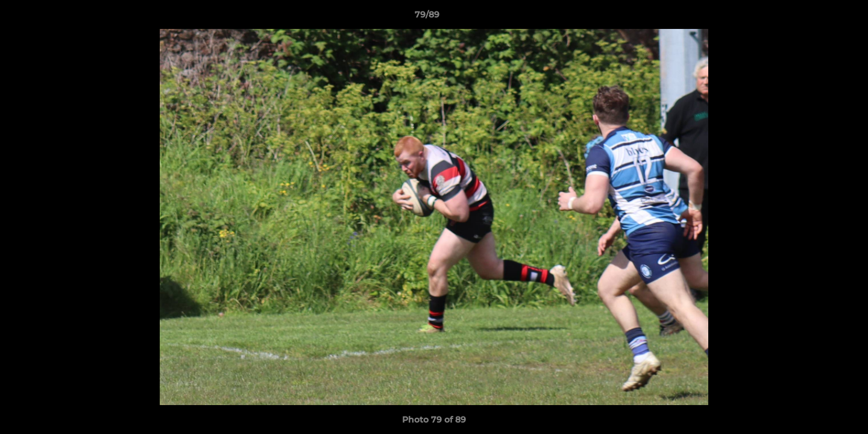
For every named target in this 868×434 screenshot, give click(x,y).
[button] (817, 17)
